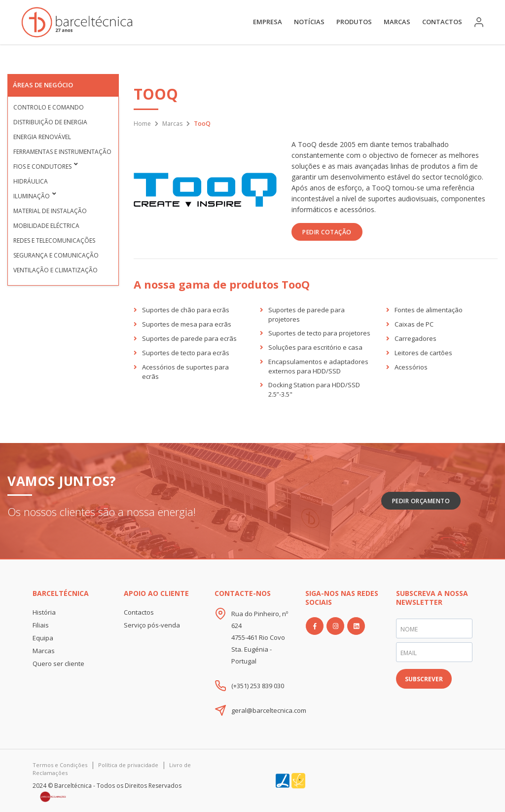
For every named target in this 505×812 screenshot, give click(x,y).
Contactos (442, 22)
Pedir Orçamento (421, 501)
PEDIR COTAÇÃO (327, 232)
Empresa (268, 22)
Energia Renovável (42, 137)
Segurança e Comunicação (56, 255)
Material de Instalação (50, 211)
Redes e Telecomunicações (54, 240)
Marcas (397, 22)
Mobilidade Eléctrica (46, 226)
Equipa (43, 638)
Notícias (309, 22)
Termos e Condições (60, 765)
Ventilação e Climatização (55, 270)
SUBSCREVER (424, 679)
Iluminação (32, 196)
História (44, 612)
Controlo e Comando (49, 107)
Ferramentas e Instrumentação (62, 152)
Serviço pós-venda (152, 625)
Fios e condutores (42, 166)
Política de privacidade (128, 765)
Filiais (41, 625)
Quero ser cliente (58, 664)
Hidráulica (31, 181)
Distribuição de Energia (50, 122)
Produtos (354, 22)
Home (142, 124)
